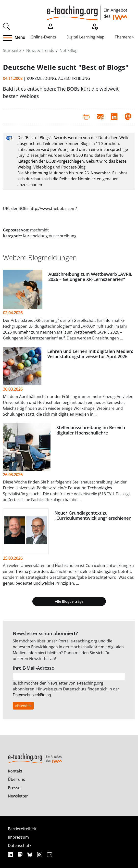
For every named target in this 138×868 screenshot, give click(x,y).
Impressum (18, 837)
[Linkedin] (11, 854)
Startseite (12, 50)
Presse (14, 788)
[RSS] (40, 854)
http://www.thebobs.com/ (53, 208)
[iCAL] (50, 854)
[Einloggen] (50, 26)
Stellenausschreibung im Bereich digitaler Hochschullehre (91, 430)
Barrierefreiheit (22, 829)
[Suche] (6, 26)
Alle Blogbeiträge (69, 601)
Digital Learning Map (85, 37)
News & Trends (40, 50)
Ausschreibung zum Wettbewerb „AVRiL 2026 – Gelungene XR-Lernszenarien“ (90, 277)
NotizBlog (69, 50)
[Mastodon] (21, 854)
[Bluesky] (31, 854)
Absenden (23, 706)
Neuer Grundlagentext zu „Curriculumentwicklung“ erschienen (93, 515)
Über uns (16, 779)
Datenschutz (20, 845)
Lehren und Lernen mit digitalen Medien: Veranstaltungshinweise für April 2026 (90, 354)
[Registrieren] (94, 26)
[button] (9, 38)
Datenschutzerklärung (32, 695)
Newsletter (18, 796)
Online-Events (43, 37)
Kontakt (15, 771)
